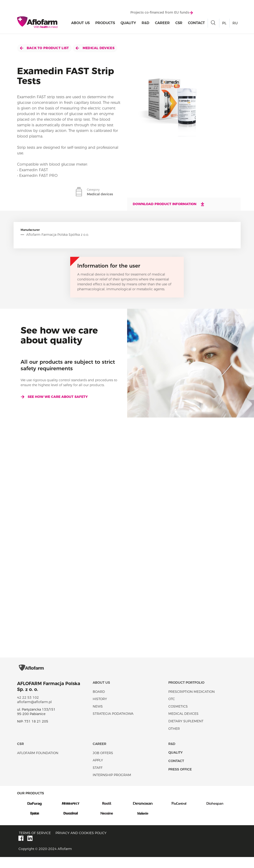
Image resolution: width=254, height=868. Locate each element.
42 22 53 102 (28, 708)
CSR (179, 24)
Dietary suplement (186, 732)
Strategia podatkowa (113, 725)
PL (224, 24)
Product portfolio (186, 694)
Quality (128, 24)
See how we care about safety (54, 397)
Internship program (112, 786)
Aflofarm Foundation (38, 764)
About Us (80, 24)
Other (174, 740)
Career (162, 24)
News (98, 718)
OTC (172, 710)
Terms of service (35, 844)
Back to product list (44, 48)
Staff (98, 779)
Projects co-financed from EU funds (162, 13)
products (105, 24)
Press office (180, 781)
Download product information (169, 204)
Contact (196, 24)
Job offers (103, 764)
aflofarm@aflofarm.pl (34, 713)
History (100, 710)
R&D (145, 24)
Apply (98, 771)
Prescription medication (191, 703)
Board (99, 703)
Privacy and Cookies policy (81, 844)
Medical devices (95, 48)
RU (235, 24)
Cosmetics (178, 718)
